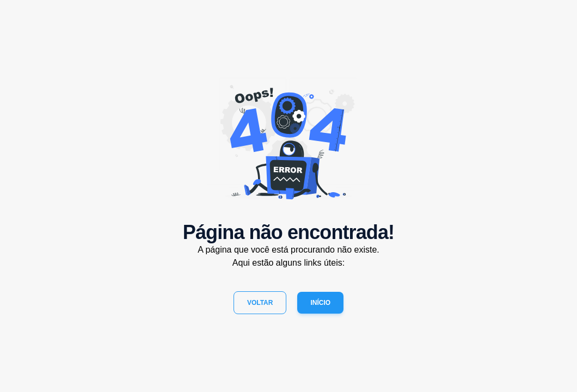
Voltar (260, 303)
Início (320, 303)
